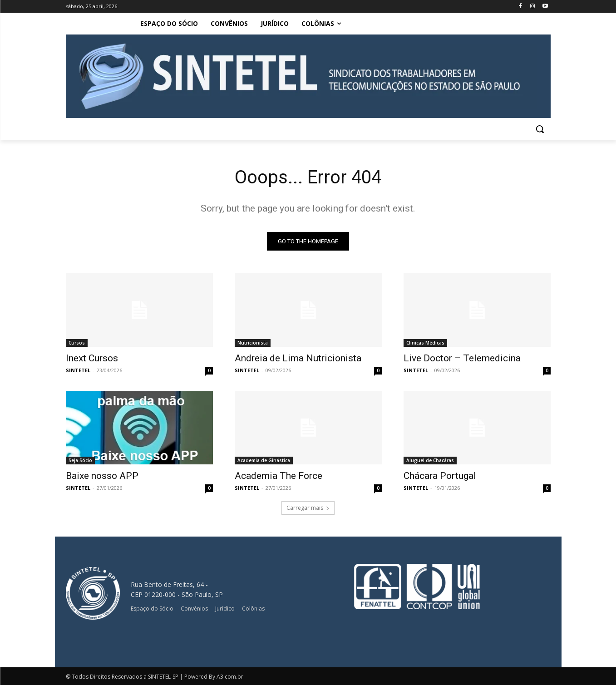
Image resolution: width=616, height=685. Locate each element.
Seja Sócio (80, 460)
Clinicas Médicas (425, 343)
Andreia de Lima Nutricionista (298, 358)
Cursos (77, 343)
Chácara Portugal (440, 476)
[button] (540, 129)
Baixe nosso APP (102, 476)
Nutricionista (253, 343)
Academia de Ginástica (264, 460)
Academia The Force (278, 476)
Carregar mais (308, 508)
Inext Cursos (92, 358)
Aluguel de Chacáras (430, 460)
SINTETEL (78, 370)
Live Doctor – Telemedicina (462, 358)
